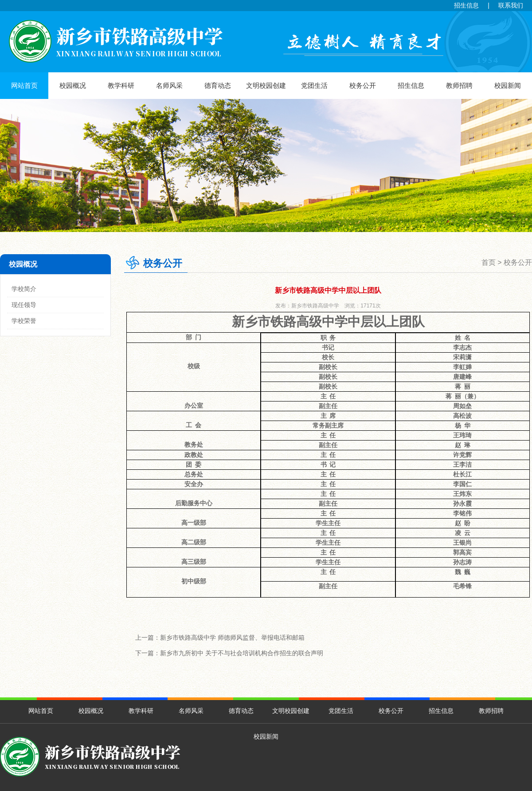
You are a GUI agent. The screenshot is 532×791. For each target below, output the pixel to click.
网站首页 (24, 85)
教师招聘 (459, 85)
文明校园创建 (266, 85)
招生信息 (466, 5)
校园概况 (73, 85)
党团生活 (314, 85)
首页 (489, 262)
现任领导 (24, 305)
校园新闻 (508, 85)
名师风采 (169, 85)
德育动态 (218, 85)
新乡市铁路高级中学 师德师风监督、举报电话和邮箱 (232, 638)
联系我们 (511, 5)
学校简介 (24, 289)
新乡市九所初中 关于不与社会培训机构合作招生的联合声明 (242, 653)
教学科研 (121, 85)
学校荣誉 (24, 321)
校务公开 (363, 85)
